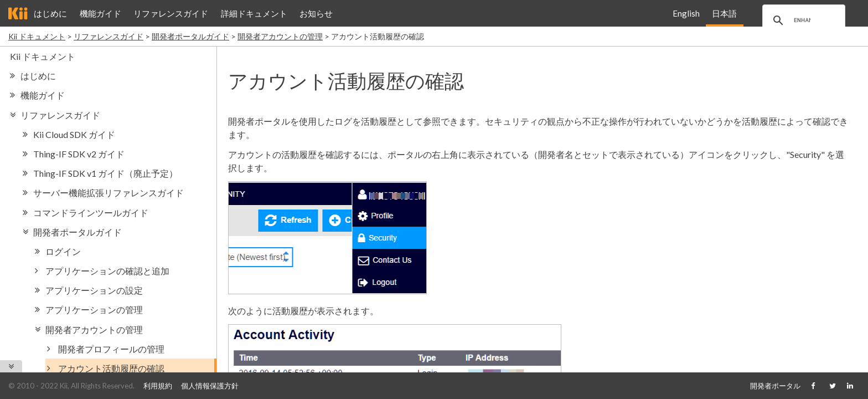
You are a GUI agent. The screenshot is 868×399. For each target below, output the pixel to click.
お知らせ (316, 13)
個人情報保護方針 (210, 386)
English (686, 13)
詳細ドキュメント (254, 13)
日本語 (724, 13)
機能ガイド (100, 13)
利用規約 (158, 386)
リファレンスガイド (171, 13)
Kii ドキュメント (37, 36)
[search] (802, 21)
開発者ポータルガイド (190, 36)
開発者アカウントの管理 (280, 36)
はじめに (50, 13)
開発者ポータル (775, 386)
